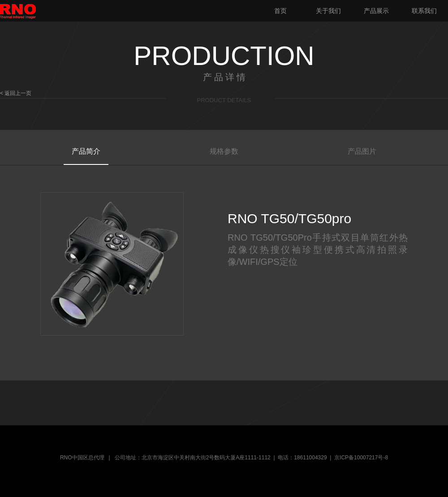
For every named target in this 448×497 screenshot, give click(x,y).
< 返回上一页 (16, 93)
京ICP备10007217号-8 (361, 458)
